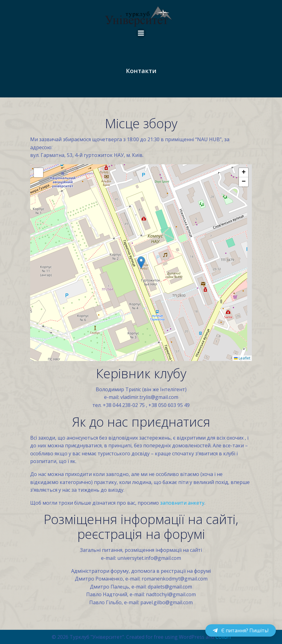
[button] (141, 263)
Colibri (223, 637)
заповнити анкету (182, 503)
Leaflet (242, 358)
